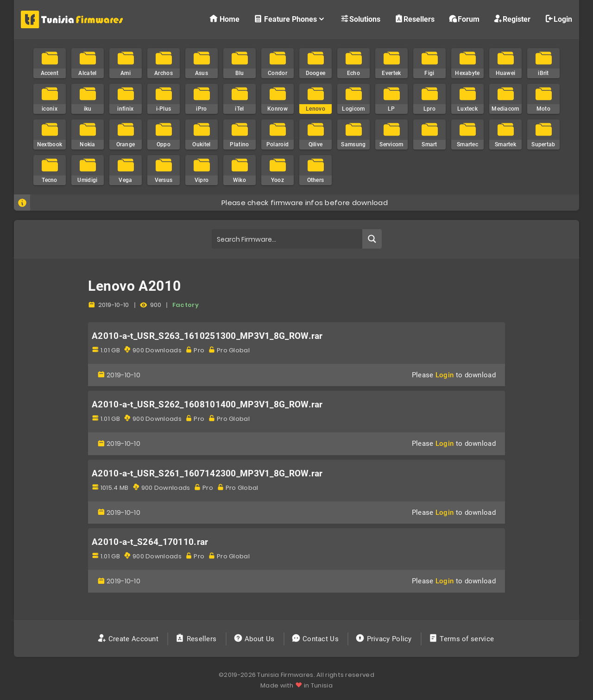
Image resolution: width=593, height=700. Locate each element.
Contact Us (316, 639)
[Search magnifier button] (372, 239)
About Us (255, 639)
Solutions (360, 19)
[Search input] (287, 239)
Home (224, 19)
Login (558, 19)
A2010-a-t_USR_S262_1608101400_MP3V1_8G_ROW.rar (207, 405)
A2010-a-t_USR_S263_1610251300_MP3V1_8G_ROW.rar (207, 336)
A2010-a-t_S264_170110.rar (150, 542)
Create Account (129, 639)
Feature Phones (290, 19)
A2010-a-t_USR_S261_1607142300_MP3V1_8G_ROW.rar (207, 474)
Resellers (414, 19)
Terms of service (462, 639)
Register (512, 19)
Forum (464, 19)
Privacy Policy (385, 639)
